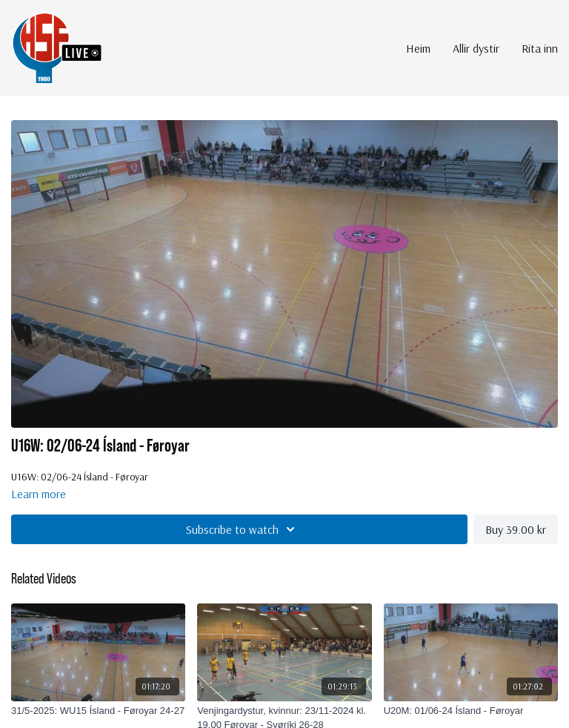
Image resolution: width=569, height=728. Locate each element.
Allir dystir (476, 48)
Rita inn (540, 48)
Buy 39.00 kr (516, 529)
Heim (418, 48)
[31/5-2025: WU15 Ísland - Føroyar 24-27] (98, 711)
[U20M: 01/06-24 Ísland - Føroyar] (471, 711)
